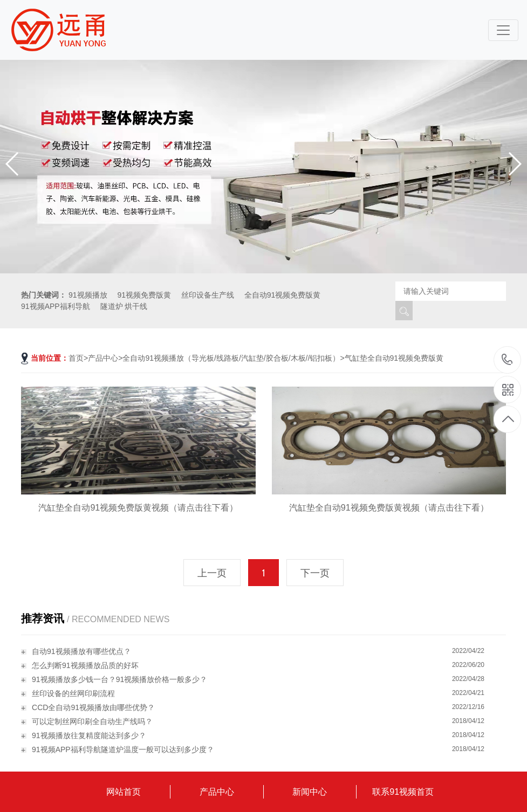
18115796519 (507, 359)
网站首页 (124, 792)
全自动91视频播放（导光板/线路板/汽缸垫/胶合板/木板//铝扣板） (231, 358)
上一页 (212, 573)
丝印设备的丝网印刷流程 (73, 693)
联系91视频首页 (403, 792)
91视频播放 (88, 295)
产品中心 (103, 358)
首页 (76, 358)
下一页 (315, 573)
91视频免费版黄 (144, 295)
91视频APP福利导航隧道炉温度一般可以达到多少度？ (123, 749)
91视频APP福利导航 (56, 306)
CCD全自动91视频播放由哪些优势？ (93, 707)
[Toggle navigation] (503, 30)
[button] (514, 164)
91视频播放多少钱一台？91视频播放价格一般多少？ (119, 679)
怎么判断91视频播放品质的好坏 (85, 665)
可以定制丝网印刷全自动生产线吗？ (92, 721)
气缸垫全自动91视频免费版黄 (394, 358)
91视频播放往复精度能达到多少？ (89, 735)
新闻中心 (310, 792)
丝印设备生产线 (208, 295)
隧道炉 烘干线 (124, 306)
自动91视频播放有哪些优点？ (81, 651)
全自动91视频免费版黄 (283, 295)
